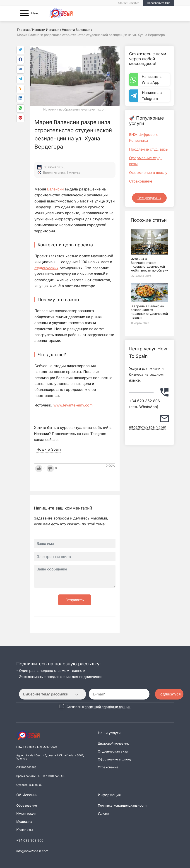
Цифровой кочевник (113, 743)
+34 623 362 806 (128, 3)
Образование (27, 805)
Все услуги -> (149, 198)
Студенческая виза (113, 751)
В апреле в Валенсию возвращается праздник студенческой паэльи (149, 312)
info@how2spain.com (148, 427)
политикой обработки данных (108, 706)
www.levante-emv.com (73, 405)
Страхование (141, 181)
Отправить (75, 600)
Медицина (24, 821)
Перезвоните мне (159, 3)
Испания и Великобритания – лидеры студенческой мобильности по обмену (149, 265)
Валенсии (55, 189)
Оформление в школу (148, 173)
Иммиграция (26, 813)
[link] (20, 108)
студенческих (46, 268)
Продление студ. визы (149, 149)
